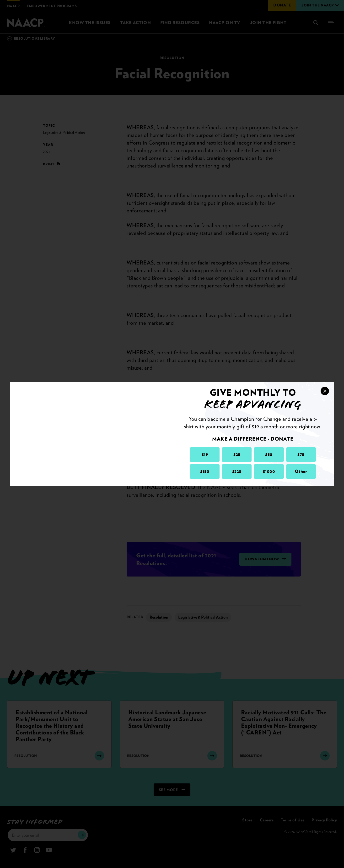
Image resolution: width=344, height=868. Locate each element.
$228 (237, 471)
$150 (205, 471)
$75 (301, 454)
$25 (237, 454)
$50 (269, 454)
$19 (205, 454)
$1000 (269, 471)
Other (301, 471)
